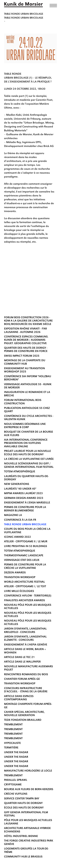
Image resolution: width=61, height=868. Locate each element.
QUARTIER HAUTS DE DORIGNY (23, 803)
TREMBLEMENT (13, 725)
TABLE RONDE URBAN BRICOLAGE (25, 525)
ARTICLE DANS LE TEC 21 (19, 657)
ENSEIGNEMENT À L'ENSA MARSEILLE (27, 503)
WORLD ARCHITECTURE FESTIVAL (24, 582)
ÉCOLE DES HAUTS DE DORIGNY (24, 808)
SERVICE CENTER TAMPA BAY (22, 799)
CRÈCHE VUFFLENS (16, 794)
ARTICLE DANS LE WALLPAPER (22, 662)
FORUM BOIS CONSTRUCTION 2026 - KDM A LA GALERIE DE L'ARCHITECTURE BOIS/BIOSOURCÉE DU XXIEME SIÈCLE (28, 321)
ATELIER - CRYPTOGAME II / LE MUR (26, 542)
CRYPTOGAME (13, 785)
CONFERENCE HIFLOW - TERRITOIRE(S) (28, 596)
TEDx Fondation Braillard (23, 720)
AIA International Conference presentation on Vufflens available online (26, 443)
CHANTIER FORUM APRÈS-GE (22, 679)
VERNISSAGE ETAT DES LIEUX (22, 560)
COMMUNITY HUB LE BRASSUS (23, 857)
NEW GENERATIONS (17, 484)
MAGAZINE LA (13, 515)
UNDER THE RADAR (16, 753)
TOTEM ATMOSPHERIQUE (20, 551)
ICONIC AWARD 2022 (17, 537)
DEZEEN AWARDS (15, 573)
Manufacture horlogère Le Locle (28, 771)
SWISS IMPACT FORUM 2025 (22, 356)
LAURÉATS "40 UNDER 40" (20, 489)
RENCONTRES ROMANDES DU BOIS (26, 675)
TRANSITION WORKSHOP (20, 578)
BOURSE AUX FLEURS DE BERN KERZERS (29, 789)
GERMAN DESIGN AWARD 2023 (24, 498)
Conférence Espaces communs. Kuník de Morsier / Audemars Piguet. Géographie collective (26, 340)
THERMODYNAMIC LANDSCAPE (24, 556)
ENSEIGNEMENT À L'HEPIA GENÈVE (26, 645)
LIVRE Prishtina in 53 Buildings (26, 546)
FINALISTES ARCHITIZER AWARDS (24, 601)
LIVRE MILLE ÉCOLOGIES (19, 591)
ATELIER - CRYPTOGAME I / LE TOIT (25, 587)
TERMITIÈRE (11, 748)
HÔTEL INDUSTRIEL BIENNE (21, 836)
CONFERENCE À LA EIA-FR (20, 520)
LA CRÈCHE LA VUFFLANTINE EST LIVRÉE (29, 459)
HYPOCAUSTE (12, 743)
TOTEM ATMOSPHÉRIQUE (20, 472)
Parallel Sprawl (16, 780)
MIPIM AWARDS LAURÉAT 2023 (23, 494)
